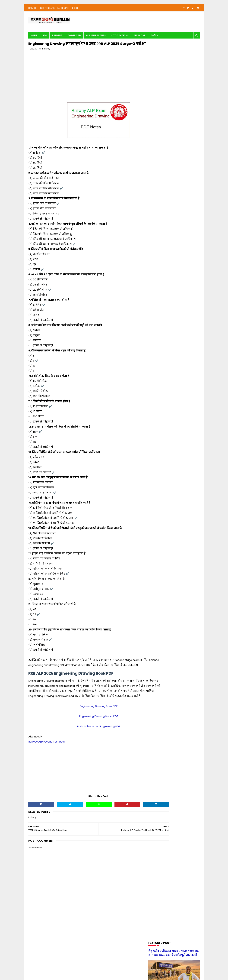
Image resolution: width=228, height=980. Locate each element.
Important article (159, 230)
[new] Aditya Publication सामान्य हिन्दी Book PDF (179, 340)
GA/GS (154, 39)
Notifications (120, 39)
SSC (45, 39)
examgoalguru (49, 968)
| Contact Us (76, 968)
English (76, 12)
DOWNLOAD (156, 200)
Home (34, 39)
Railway (46, 60)
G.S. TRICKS (156, 212)
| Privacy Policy (91, 968)
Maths (154, 242)
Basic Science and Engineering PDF (85, 748)
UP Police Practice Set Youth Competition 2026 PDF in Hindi (182, 325)
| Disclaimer (106, 968)
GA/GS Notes (63, 12)
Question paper (158, 261)
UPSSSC (154, 285)
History (154, 224)
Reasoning (156, 273)
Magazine (33, 12)
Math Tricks (156, 236)
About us (63, 968)
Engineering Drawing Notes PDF (85, 738)
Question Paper (47, 12)
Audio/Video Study (160, 182)
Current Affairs (96, 39)
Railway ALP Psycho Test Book (47, 763)
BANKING (57, 39)
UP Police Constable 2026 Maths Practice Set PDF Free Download (181, 356)
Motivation (156, 248)
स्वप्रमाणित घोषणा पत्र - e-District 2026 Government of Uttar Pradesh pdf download (182, 312)
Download (74, 39)
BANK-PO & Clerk (159, 188)
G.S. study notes (159, 218)
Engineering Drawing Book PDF (85, 728)
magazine (156, 291)
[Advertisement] (85, 87)
